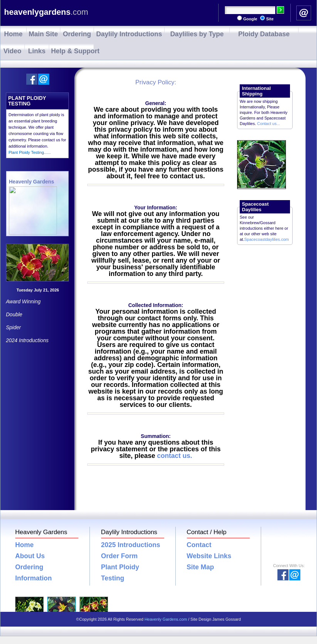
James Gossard (227, 619)
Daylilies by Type (197, 34)
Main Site (43, 34)
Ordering (77, 34)
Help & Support (72, 51)
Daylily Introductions (129, 34)
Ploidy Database (264, 34)
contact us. (175, 456)
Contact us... (269, 124)
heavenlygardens (46, 12)
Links (37, 51)
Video (12, 51)
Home (13, 34)
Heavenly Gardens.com (166, 619)
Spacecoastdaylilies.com (266, 239)
